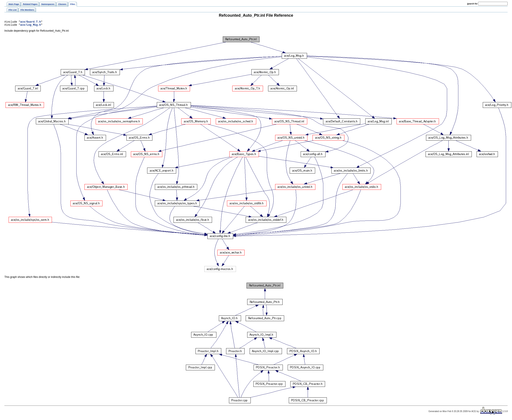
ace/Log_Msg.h (31, 26)
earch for (472, 4)
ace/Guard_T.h (31, 22)
